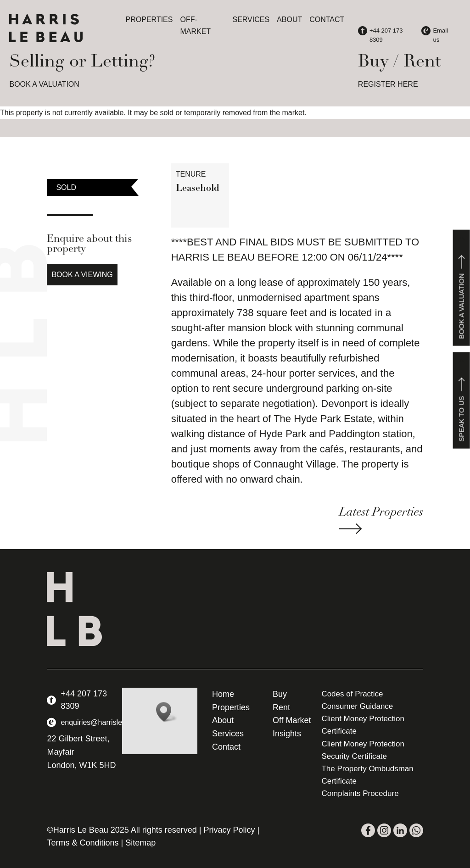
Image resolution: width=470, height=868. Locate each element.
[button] (167, 712)
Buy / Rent (400, 62)
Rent (281, 707)
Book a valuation (462, 288)
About (289, 19)
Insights (287, 734)
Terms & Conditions (83, 843)
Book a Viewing (82, 275)
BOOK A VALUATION (44, 84)
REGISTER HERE (388, 84)
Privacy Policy (229, 830)
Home (223, 694)
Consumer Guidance (357, 706)
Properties (149, 19)
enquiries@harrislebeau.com (107, 722)
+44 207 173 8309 (84, 700)
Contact (327, 19)
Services (251, 19)
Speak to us (462, 401)
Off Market (292, 720)
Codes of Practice (352, 694)
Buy (280, 694)
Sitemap (140, 843)
